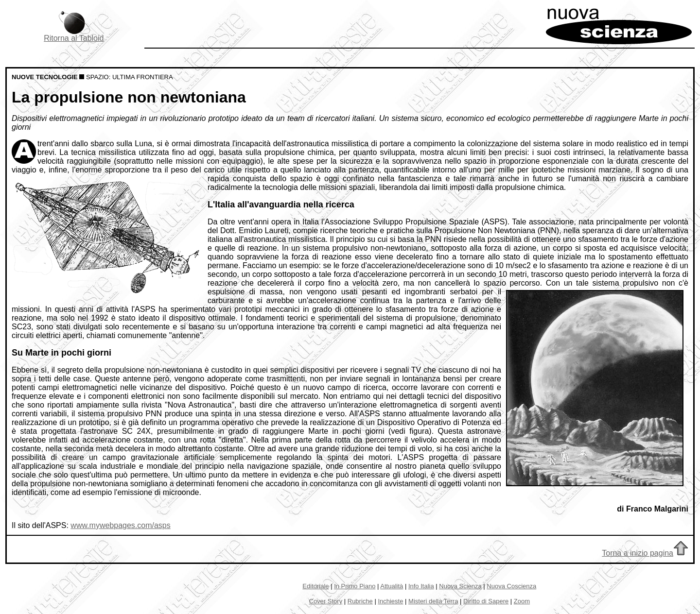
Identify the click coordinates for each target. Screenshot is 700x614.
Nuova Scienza (460, 586)
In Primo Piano (355, 586)
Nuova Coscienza (511, 586)
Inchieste (390, 601)
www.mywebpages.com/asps (120, 525)
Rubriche (360, 601)
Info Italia (421, 586)
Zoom (522, 601)
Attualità (392, 586)
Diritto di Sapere (486, 601)
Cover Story (326, 601)
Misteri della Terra (433, 601)
